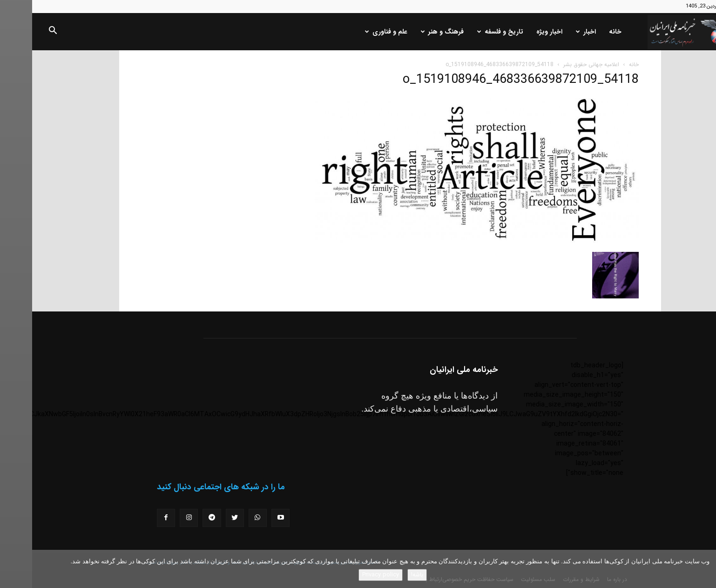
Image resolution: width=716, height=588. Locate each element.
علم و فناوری (354, 32)
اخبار (554, 32)
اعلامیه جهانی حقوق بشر (559, 64)
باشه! (385, 575)
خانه (583, 32)
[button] (20, 32)
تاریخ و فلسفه (468, 32)
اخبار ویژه (517, 32)
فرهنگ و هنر (410, 32)
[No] (704, 569)
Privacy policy (348, 575)
